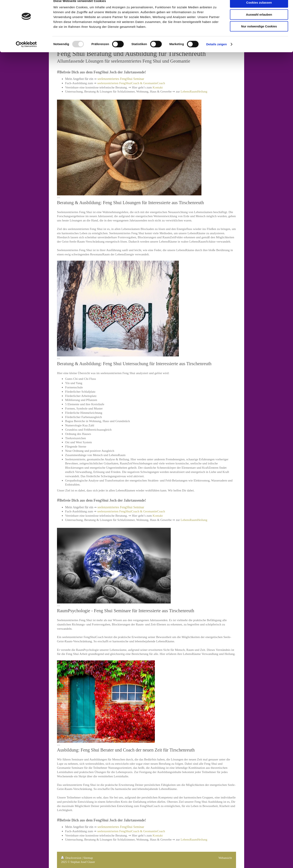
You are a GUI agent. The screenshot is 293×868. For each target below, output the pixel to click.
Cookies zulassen (259, 10)
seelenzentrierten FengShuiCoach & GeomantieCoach (131, 83)
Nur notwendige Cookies (259, 34)
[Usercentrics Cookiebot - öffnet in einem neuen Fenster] (26, 52)
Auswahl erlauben (259, 22)
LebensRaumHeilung (194, 91)
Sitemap (88, 858)
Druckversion (72, 858)
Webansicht (225, 858)
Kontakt (158, 87)
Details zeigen (216, 52)
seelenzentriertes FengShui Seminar (121, 79)
